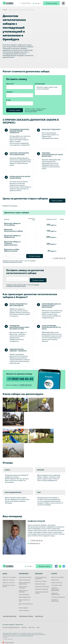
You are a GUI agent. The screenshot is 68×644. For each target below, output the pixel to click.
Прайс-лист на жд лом (9, 580)
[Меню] (63, 3)
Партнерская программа (42, 587)
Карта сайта (32, 625)
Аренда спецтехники (57, 580)
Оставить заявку (51, 3)
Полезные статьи (26, 614)
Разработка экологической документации (55, 587)
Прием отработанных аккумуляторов (25, 581)
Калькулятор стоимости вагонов (9, 583)
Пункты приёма (57, 199)
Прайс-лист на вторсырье (10, 575)
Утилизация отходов (57, 583)
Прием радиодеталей (25, 595)
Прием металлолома (24, 577)
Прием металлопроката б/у (26, 602)
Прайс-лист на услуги (8, 577)
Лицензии (24, 625)
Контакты (39, 614)
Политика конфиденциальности (11, 625)
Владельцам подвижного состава (42, 590)
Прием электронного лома (24, 598)
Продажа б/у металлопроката (56, 591)
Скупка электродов (24, 608)
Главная (5, 10)
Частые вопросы (10, 614)
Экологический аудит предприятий (41, 575)
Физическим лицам (40, 581)
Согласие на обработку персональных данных (34, 111)
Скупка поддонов (23, 605)
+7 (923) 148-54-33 (20, 376)
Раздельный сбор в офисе (42, 584)
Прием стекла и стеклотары (23, 585)
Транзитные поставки (41, 579)
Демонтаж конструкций (57, 575)
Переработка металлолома (55, 598)
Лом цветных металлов (25, 575)
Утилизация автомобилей (58, 595)
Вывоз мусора (55, 577)
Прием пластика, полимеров (23, 589)
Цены (38, 625)
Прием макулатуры (24, 592)
